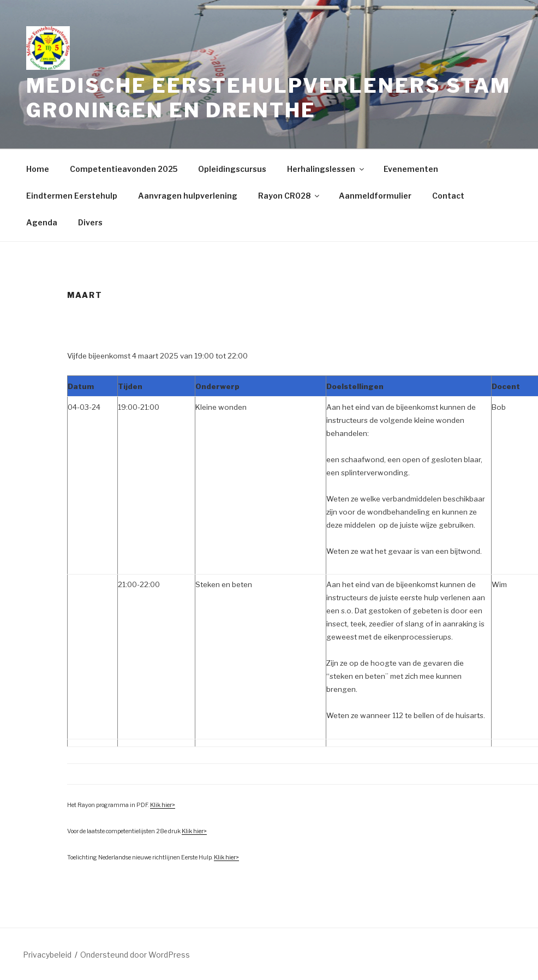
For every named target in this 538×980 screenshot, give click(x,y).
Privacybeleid (47, 955)
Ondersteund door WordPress (135, 955)
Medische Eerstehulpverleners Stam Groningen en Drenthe (268, 98)
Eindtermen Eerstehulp (72, 196)
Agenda (42, 222)
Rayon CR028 (289, 196)
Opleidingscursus (232, 169)
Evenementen (411, 169)
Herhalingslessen (326, 169)
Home (38, 169)
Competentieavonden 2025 (124, 169)
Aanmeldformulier (375, 196)
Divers (90, 222)
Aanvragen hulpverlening (188, 196)
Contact (448, 196)
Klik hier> (163, 805)
